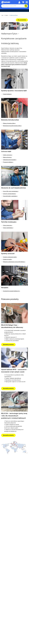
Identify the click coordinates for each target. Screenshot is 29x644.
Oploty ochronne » (8, 155)
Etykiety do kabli (8, 259)
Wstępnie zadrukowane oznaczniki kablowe (14, 262)
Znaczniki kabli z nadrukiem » (10, 196)
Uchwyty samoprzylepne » (10, 194)
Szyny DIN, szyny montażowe (10, 191)
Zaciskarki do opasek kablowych (11, 291)
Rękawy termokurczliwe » (9, 123)
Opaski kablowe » (7, 94)
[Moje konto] (19, 2)
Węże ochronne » (7, 157)
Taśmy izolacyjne (8, 225)
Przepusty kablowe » (8, 162)
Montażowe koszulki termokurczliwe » (12, 126)
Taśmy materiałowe (8, 228)
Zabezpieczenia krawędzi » (10, 160)
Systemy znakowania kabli (10, 257)
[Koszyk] (23, 2)
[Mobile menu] (27, 2)
